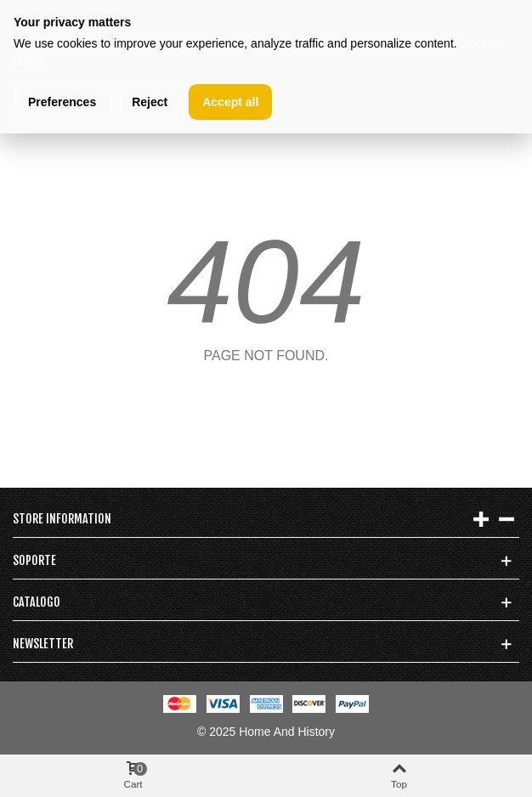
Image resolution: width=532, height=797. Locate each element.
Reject (150, 102)
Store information (62, 519)
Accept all (230, 102)
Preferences (62, 102)
